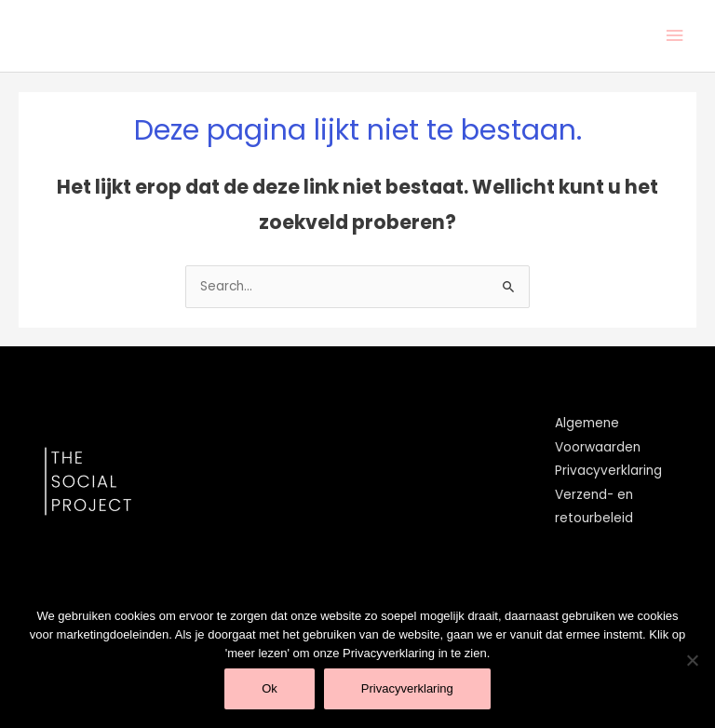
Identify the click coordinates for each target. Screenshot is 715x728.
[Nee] (692, 660)
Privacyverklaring (608, 471)
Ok (270, 688)
